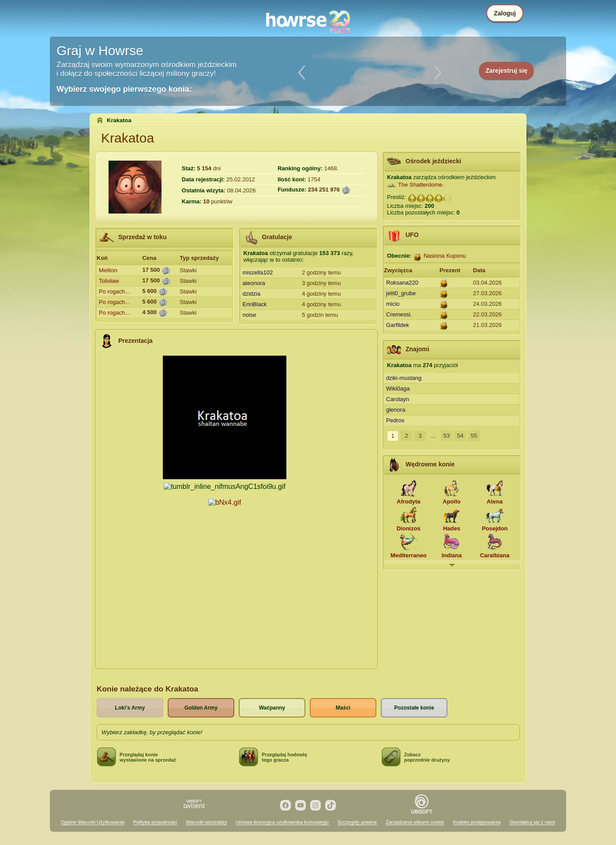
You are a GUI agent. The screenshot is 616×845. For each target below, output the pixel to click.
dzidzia (252, 294)
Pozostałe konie (414, 708)
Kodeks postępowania (477, 822)
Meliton (108, 270)
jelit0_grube (401, 293)
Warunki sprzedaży (206, 822)
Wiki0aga (398, 389)
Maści (343, 708)
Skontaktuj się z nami (532, 822)
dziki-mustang (404, 378)
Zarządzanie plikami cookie (415, 822)
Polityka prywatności (155, 822)
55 (474, 436)
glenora (396, 410)
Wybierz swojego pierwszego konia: (124, 89)
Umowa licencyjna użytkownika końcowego (282, 822)
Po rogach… (115, 291)
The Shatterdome (420, 185)
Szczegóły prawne (357, 822)
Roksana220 (402, 283)
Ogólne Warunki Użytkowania (93, 822)
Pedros (395, 420)
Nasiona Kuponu (445, 256)
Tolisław (109, 281)
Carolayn (398, 399)
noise (250, 315)
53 (447, 436)
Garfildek (398, 325)
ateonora (254, 283)
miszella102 (258, 272)
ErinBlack (255, 304)
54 (460, 436)
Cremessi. (399, 314)
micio (393, 304)
